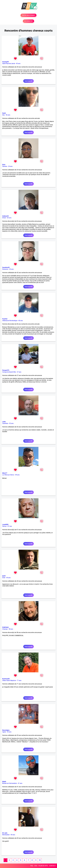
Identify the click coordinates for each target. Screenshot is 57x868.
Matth (4, 782)
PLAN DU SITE (43, 866)
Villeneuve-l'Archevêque (10, 321)
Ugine (4, 732)
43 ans (18, 64)
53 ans (9, 732)
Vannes (5, 166)
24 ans (10, 166)
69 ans (13, 835)
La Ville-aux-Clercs (8, 475)
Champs (5, 629)
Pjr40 (4, 113)
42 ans (11, 269)
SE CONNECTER (28, 21)
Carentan (5, 423)
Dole (4, 578)
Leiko (4, 422)
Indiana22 (5, 216)
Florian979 (6, 370)
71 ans (19, 680)
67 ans (10, 526)
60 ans (21, 321)
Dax (3, 115)
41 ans (20, 783)
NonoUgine (6, 730)
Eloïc (4, 165)
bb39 (4, 576)
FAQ (32, 866)
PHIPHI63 (5, 627)
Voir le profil (28, 81)
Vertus (4, 526)
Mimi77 (5, 473)
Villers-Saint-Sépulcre (9, 680)
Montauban (6, 835)
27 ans (19, 372)
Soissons (5, 269)
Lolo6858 (5, 525)
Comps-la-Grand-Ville (9, 372)
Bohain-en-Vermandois (10, 783)
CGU (36, 866)
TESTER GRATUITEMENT (29, 15)
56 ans (8, 115)
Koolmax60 (6, 679)
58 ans (11, 629)
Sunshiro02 (6, 267)
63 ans (9, 218)
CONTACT (52, 866)
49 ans (17, 475)
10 (40, 860)
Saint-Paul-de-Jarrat (9, 64)
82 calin (5, 833)
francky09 (5, 62)
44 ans (8, 578)
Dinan (4, 218)
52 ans (11, 423)
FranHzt (5, 319)
